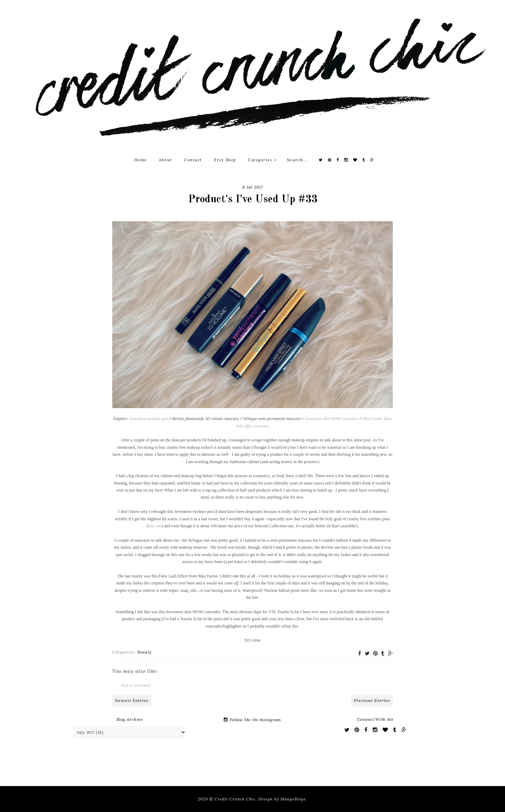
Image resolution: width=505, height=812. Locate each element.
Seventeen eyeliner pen (148, 419)
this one (155, 526)
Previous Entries (372, 700)
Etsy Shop (225, 160)
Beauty (145, 652)
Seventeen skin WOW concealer (332, 419)
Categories (262, 160)
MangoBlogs (293, 799)
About (166, 160)
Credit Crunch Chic (235, 799)
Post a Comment (136, 685)
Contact (193, 160)
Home (141, 160)
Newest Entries (132, 700)
